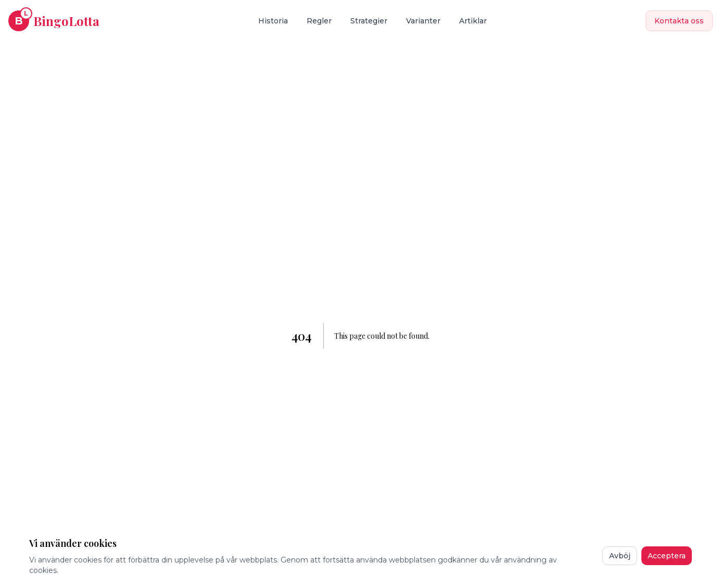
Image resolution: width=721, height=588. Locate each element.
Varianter (423, 21)
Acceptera (667, 556)
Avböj (620, 556)
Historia (273, 21)
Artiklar (473, 21)
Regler (319, 21)
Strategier (369, 21)
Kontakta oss (679, 21)
